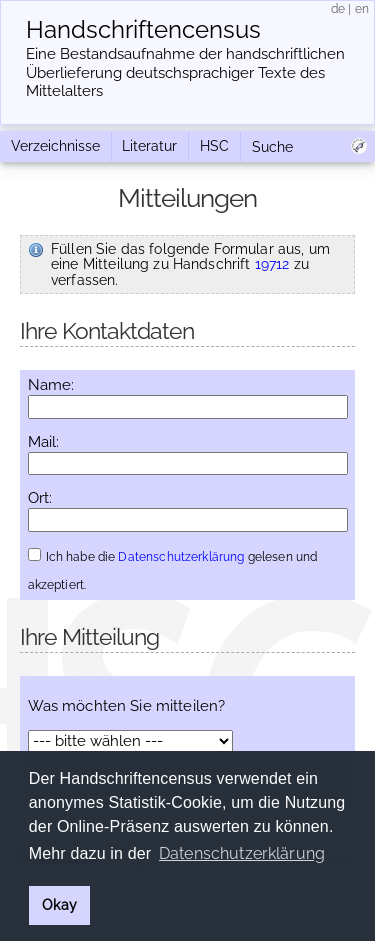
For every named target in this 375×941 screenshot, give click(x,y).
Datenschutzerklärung (181, 557)
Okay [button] (59, 904)
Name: (51, 385)
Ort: (40, 498)
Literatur (149, 146)
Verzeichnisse (55, 146)
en (362, 9)
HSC (214, 146)
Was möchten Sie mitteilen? (127, 706)
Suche (272, 147)
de (338, 9)
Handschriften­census (143, 30)
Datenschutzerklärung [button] (242, 853)
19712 (272, 264)
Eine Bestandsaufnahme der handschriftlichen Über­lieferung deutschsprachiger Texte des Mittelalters (185, 73)
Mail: (44, 442)
